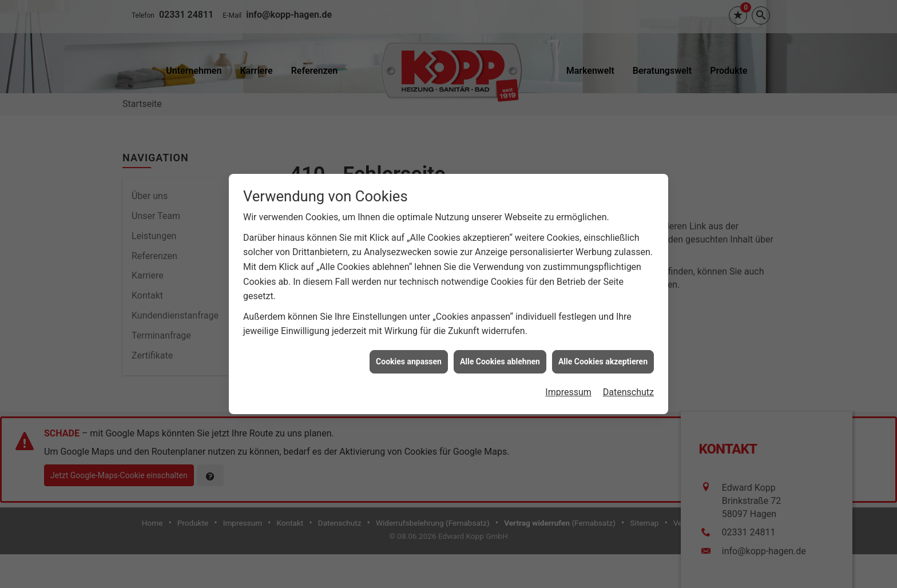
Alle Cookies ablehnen (500, 359)
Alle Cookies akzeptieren (603, 359)
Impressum (568, 390)
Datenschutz (628, 390)
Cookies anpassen (409, 359)
